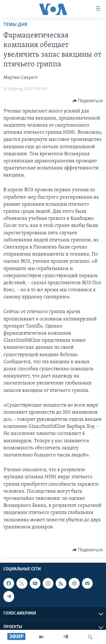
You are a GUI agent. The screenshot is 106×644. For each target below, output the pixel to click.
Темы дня (15, 25)
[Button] (87, 101)
